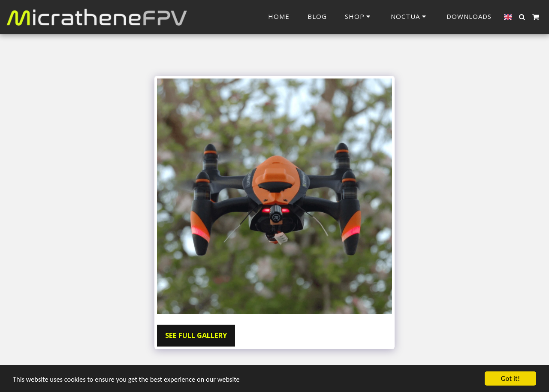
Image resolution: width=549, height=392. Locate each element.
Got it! (510, 378)
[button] (410, 17)
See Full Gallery (196, 335)
